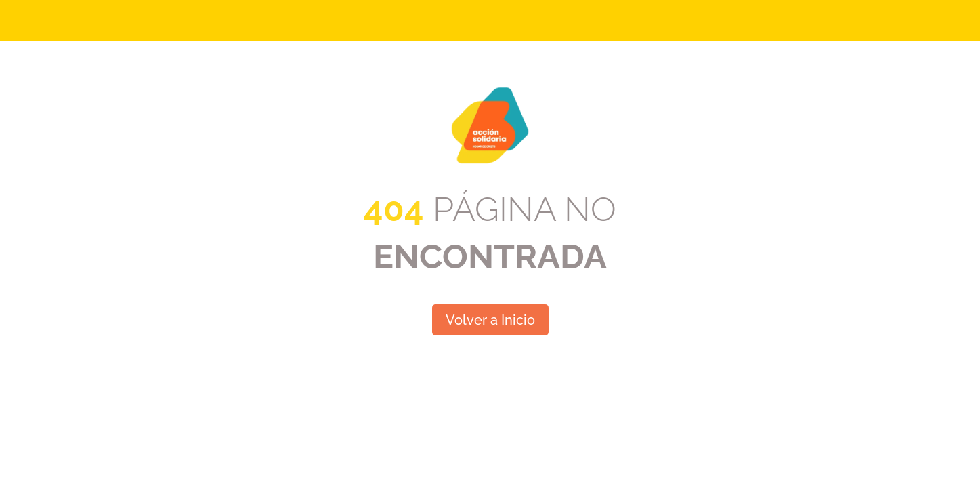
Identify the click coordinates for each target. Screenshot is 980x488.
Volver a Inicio (490, 320)
